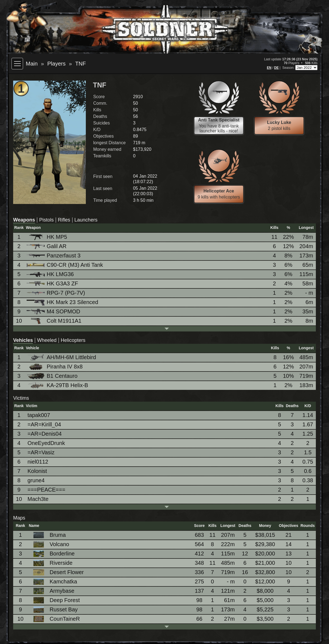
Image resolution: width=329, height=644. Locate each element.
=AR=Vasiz (41, 452)
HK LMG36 (51, 274)
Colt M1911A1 (54, 321)
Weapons (24, 220)
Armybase (52, 591)
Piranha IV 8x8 (55, 367)
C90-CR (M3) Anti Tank (65, 265)
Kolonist (37, 471)
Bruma (48, 535)
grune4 (36, 480)
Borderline (53, 554)
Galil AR (47, 246)
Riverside (51, 563)
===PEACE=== (46, 490)
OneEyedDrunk (46, 443)
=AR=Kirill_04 (44, 424)
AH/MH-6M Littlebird (62, 357)
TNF (80, 64)
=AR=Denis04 (45, 434)
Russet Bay (54, 610)
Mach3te (38, 499)
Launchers (86, 220)
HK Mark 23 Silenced (63, 302)
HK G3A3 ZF (53, 283)
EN (269, 68)
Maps (19, 518)
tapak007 (39, 415)
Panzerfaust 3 (54, 256)
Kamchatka (54, 582)
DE (276, 68)
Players (56, 64)
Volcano (50, 544)
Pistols (46, 220)
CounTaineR (55, 619)
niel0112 (38, 462)
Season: (289, 68)
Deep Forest (55, 600)
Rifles (64, 220)
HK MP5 (47, 237)
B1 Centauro (52, 376)
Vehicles (23, 340)
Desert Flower (57, 572)
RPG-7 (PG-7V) (56, 293)
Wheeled (47, 340)
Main (32, 64)
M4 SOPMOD (54, 311)
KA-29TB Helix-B (58, 385)
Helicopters (73, 340)
